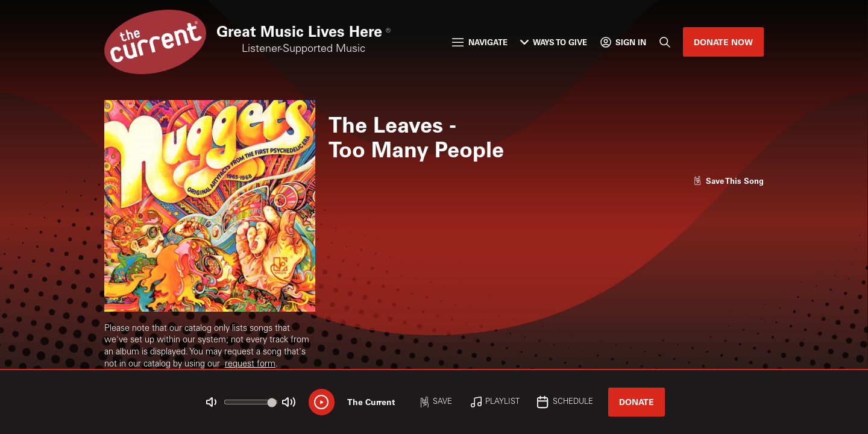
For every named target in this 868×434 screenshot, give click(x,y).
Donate (637, 402)
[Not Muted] (211, 402)
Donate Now (723, 42)
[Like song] (729, 181)
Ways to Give (554, 42)
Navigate (480, 42)
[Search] (664, 42)
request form (250, 365)
